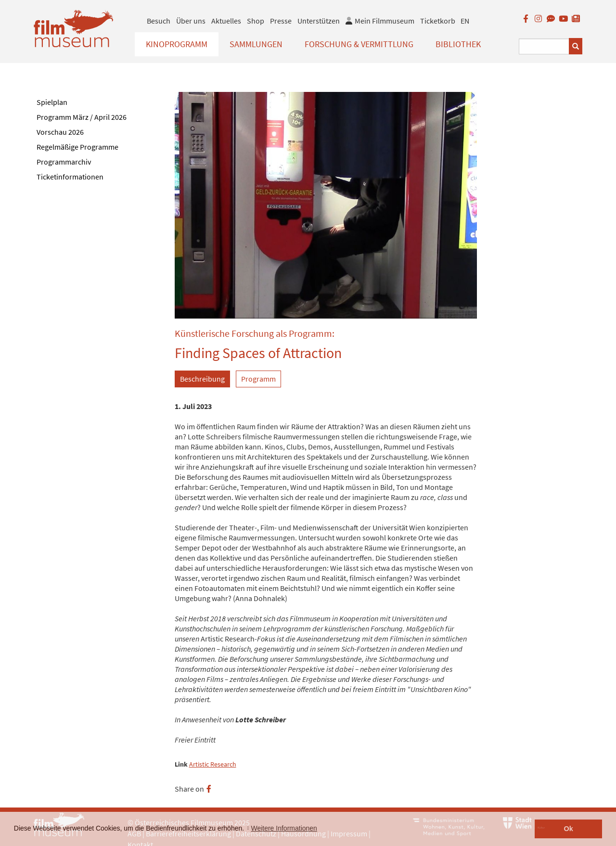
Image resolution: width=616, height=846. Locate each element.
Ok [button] (569, 829)
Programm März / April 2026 (82, 117)
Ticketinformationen (70, 177)
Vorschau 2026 (60, 132)
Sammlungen (256, 44)
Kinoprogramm (177, 44)
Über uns (191, 21)
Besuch (159, 21)
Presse (281, 21)
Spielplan (52, 102)
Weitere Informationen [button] (284, 828)
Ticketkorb (438, 21)
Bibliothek (458, 44)
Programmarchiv (64, 162)
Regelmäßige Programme (77, 147)
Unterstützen (319, 21)
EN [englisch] (465, 21)
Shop (256, 21)
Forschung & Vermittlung (359, 44)
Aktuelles (226, 21)
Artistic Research (213, 764)
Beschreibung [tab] (202, 379)
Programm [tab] (258, 379)
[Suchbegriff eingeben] (544, 46)
